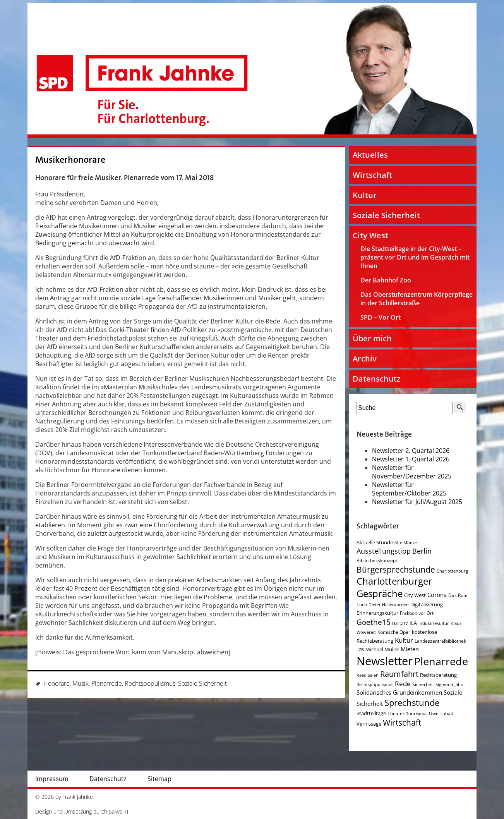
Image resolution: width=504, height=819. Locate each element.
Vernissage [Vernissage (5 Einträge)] (369, 724)
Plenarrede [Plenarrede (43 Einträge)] (441, 661)
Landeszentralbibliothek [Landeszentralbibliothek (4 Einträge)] (440, 641)
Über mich (372, 338)
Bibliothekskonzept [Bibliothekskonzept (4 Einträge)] (377, 560)
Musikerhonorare (70, 160)
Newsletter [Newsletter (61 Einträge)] (385, 661)
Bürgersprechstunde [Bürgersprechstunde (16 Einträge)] (396, 570)
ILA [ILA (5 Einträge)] (413, 623)
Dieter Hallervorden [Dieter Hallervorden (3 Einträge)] (389, 605)
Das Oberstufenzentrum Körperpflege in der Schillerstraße (417, 299)
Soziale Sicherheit (202, 683)
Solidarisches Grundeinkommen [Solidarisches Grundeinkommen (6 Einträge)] (399, 692)
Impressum (52, 779)
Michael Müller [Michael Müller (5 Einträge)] (382, 649)
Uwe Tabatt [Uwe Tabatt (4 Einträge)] (441, 713)
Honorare (57, 683)
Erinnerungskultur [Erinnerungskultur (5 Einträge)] (377, 613)
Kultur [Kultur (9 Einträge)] (404, 640)
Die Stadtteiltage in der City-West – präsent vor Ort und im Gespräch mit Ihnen (415, 257)
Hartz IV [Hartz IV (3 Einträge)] (400, 623)
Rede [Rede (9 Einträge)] (403, 684)
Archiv (365, 359)
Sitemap (159, 779)
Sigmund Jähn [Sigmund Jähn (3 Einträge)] (449, 685)
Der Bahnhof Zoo (386, 280)
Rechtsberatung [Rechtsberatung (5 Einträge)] (438, 675)
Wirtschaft (372, 175)
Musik (81, 683)
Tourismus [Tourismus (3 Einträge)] (417, 714)
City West (370, 235)
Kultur (365, 195)
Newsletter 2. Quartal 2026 (411, 451)
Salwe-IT (119, 811)
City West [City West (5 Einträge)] (415, 595)
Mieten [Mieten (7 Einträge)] (410, 649)
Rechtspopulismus (150, 683)
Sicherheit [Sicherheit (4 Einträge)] (423, 684)
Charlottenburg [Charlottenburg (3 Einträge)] (452, 571)
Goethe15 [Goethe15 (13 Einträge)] (374, 622)
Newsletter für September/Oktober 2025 (409, 489)
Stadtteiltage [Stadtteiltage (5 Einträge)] (371, 713)
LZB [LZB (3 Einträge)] (360, 650)
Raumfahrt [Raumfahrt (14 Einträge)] (399, 674)
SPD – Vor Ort (381, 317)
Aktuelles (370, 155)
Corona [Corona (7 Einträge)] (437, 595)
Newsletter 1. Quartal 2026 (411, 459)
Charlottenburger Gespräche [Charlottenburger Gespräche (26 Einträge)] (394, 587)
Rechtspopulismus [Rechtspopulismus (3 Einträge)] (375, 685)
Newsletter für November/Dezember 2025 (412, 472)
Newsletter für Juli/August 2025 (417, 502)
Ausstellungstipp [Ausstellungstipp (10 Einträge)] (384, 551)
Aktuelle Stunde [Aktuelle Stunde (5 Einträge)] (375, 542)
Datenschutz (377, 379)
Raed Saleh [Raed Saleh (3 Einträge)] (368, 675)
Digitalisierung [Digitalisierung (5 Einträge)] (427, 604)
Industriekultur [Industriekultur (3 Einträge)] (434, 623)
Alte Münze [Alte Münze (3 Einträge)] (406, 543)
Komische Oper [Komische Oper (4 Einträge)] (394, 632)
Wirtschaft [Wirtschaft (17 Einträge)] (402, 723)
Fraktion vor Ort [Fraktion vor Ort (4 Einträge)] (417, 613)
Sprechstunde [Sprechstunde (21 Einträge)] (412, 703)
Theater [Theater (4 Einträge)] (396, 713)
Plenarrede (107, 683)
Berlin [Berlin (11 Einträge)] (422, 551)
